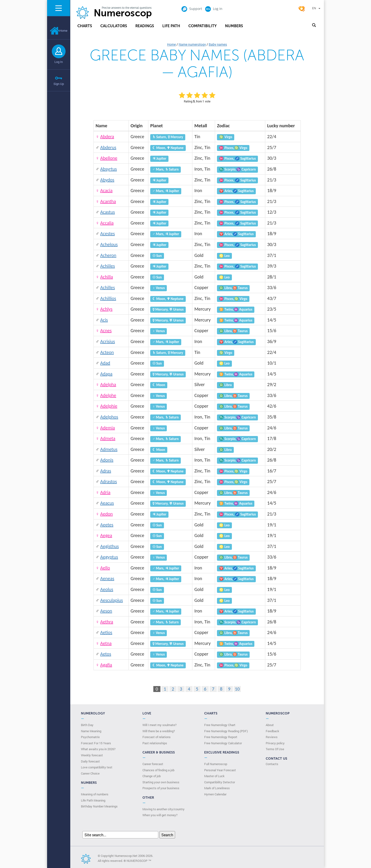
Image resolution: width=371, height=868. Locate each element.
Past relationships (155, 743)
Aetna (106, 643)
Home (59, 31)
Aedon (106, 514)
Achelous (109, 244)
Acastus (107, 212)
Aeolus (107, 589)
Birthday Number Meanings (99, 806)
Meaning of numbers (95, 794)
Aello (105, 568)
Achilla (106, 277)
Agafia (106, 665)
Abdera (107, 137)
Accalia (107, 223)
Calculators (114, 26)
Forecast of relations (157, 737)
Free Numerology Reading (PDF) (226, 731)
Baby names (218, 44)
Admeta (108, 438)
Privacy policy (275, 743)
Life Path (171, 26)
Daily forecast (90, 761)
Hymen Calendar (215, 794)
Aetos (106, 654)
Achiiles (107, 266)
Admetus (109, 449)
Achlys (106, 309)
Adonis (107, 460)
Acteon (107, 352)
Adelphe (108, 395)
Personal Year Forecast (220, 770)
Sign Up (59, 84)
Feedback (272, 731)
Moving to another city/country (163, 809)
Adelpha (108, 384)
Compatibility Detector (220, 782)
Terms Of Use (275, 749)
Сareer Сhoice (90, 773)
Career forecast (153, 764)
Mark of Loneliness (217, 788)
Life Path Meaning (93, 800)
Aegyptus (109, 557)
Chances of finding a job (158, 770)
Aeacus (107, 503)
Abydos (107, 180)
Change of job (152, 776)
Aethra (107, 622)
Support (192, 9)
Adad (105, 363)
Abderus (108, 147)
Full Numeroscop (216, 764)
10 (237, 689)
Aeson (106, 611)
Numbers (234, 26)
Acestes (107, 234)
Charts (85, 26)
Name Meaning (91, 731)
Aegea (106, 535)
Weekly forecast (92, 755)
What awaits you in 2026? (98, 749)
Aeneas (107, 578)
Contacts (272, 764)
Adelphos (109, 417)
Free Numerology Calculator (223, 743)
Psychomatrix (90, 737)
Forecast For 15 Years (96, 743)
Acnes (106, 330)
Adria (105, 492)
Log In (59, 62)
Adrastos (108, 481)
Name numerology (192, 44)
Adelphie (109, 406)
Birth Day (87, 725)
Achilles (107, 287)
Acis (104, 320)
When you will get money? (160, 815)
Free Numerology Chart (220, 725)
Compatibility (203, 26)
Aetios (106, 632)
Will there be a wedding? (159, 731)
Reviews (272, 737)
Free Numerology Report (221, 737)
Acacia (106, 190)
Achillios (108, 298)
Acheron (108, 255)
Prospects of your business (161, 788)
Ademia (107, 428)
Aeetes (107, 525)
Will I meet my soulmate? (159, 725)
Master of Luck (214, 776)
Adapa (106, 374)
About (270, 725)
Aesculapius (111, 600)
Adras (106, 471)
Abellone (109, 158)
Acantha (108, 201)
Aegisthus (109, 546)
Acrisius (107, 341)
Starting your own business (161, 782)
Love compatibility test (97, 767)
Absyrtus (108, 169)
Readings (145, 26)
